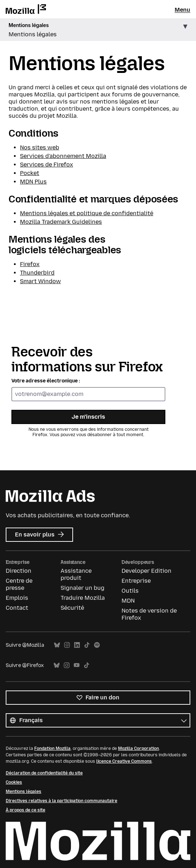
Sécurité (72, 608)
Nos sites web (40, 147)
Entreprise (136, 581)
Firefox (30, 264)
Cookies (14, 782)
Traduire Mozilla (83, 598)
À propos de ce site (25, 810)
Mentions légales (24, 792)
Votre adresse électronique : (46, 381)
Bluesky (57, 645)
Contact (17, 608)
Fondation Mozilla (52, 748)
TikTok (87, 645)
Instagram (67, 645)
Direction (19, 571)
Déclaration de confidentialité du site (44, 773)
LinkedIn (77, 645)
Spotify (97, 645)
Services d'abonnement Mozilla (63, 156)
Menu (182, 10)
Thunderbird (37, 273)
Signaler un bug (82, 588)
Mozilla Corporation (138, 748)
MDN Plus (33, 182)
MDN (128, 601)
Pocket (30, 173)
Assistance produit (76, 574)
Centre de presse (19, 584)
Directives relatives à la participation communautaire (61, 801)
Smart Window (40, 281)
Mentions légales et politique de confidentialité (87, 213)
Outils (130, 591)
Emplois (17, 598)
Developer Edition (146, 571)
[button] (98, 30)
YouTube (77, 665)
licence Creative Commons (124, 761)
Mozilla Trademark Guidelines (61, 222)
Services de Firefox (47, 165)
